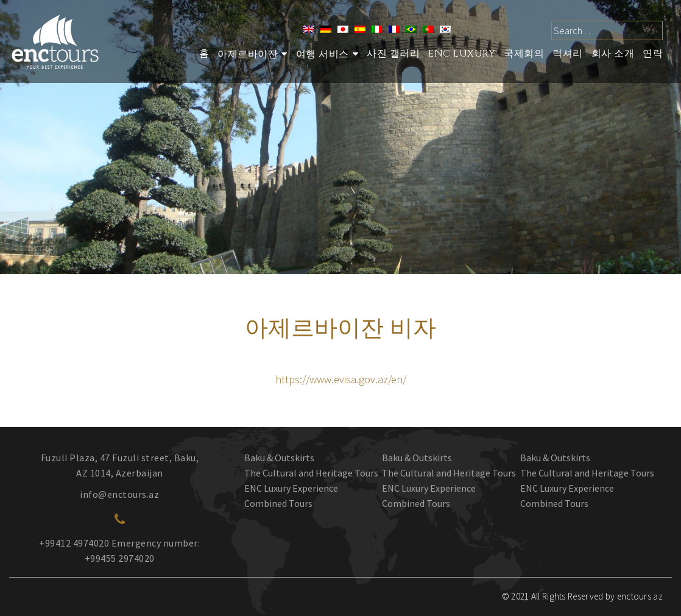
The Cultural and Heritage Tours (311, 473)
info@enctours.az (119, 494)
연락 (653, 54)
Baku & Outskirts (279, 458)
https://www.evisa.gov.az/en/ (341, 379)
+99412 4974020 (74, 543)
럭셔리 (568, 54)
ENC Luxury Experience (291, 488)
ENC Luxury (462, 54)
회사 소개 (613, 54)
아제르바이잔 (248, 54)
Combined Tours (278, 503)
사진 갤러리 (393, 54)
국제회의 (524, 54)
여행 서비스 (323, 54)
